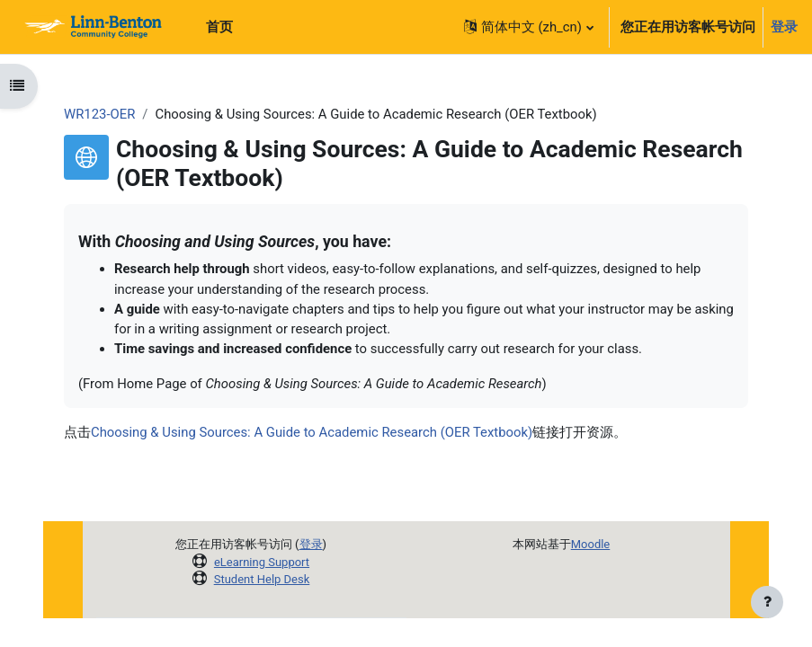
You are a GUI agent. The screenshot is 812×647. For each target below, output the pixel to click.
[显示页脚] (767, 602)
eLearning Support (262, 562)
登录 (784, 27)
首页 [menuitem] (219, 27)
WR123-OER (99, 114)
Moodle (591, 544)
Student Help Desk (262, 579)
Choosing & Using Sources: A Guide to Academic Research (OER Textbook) (312, 432)
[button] (528, 27)
